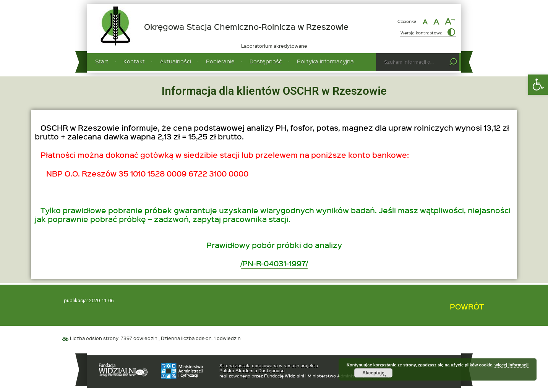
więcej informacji (512, 365)
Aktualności (175, 61)
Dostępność (266, 61)
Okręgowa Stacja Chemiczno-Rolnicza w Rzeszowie (246, 27)
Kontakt (134, 61)
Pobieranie (220, 61)
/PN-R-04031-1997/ (274, 263)
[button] (538, 85)
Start (102, 61)
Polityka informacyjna (325, 61)
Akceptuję (373, 373)
